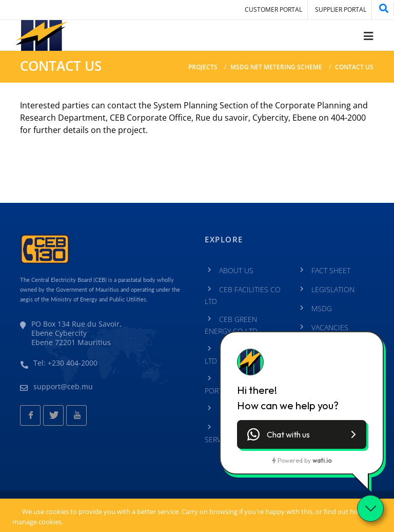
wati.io (322, 460)
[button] (302, 434)
